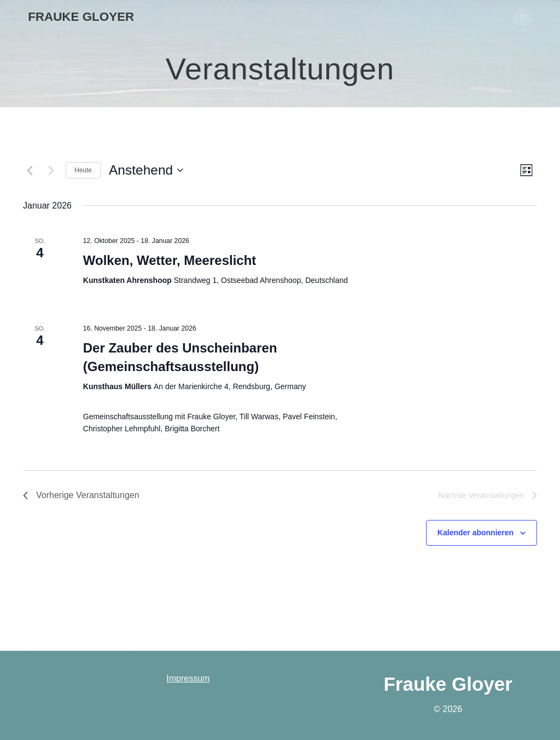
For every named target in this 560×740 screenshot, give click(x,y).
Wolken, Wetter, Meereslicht (170, 260)
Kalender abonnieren (476, 533)
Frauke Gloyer (81, 17)
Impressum (188, 678)
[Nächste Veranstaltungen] (51, 170)
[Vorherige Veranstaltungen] (30, 170)
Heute (83, 170)
